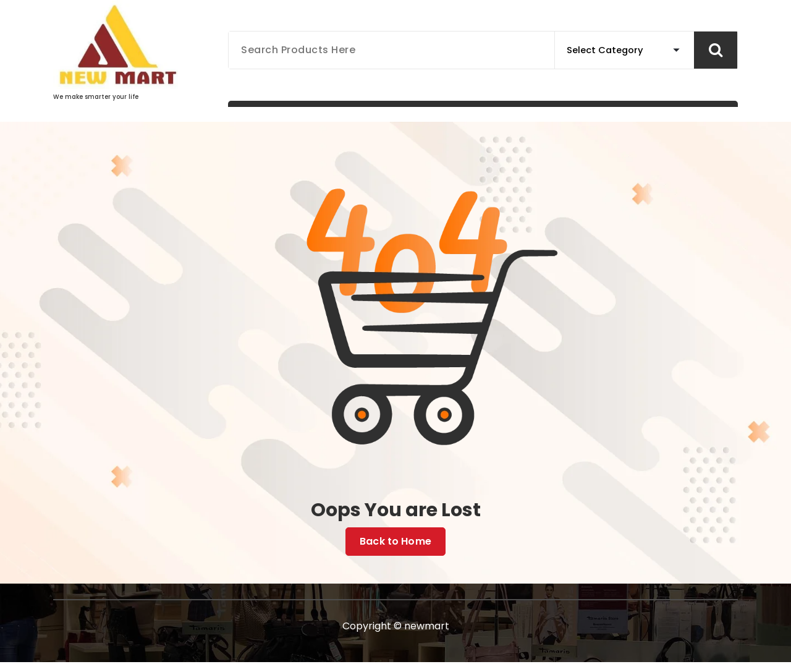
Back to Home (395, 542)
